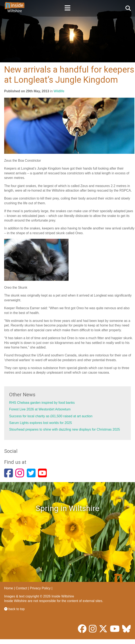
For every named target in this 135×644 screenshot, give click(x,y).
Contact (21, 588)
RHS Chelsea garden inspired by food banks (42, 403)
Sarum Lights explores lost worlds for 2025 (40, 423)
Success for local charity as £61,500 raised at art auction (51, 416)
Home (9, 588)
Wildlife (59, 91)
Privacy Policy (40, 588)
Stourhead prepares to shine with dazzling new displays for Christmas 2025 (65, 429)
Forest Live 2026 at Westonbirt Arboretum (40, 409)
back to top (14, 609)
